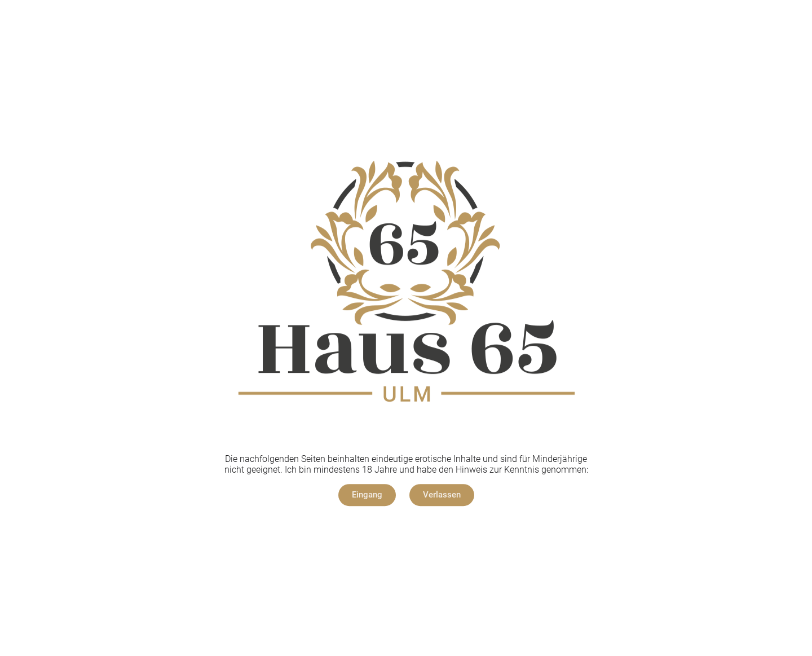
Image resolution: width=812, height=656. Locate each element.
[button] (367, 495)
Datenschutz (434, 529)
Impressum (376, 529)
